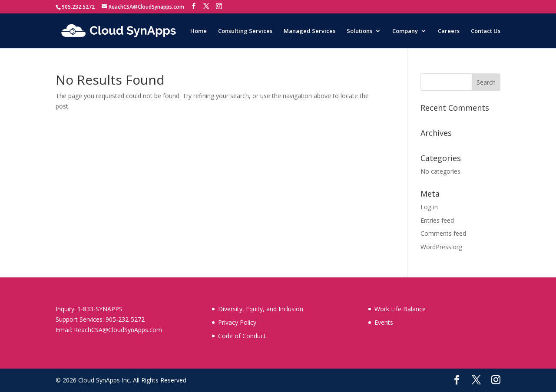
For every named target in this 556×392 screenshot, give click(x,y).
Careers (449, 31)
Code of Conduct (242, 336)
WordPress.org (441, 247)
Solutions (359, 31)
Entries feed (437, 220)
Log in (429, 207)
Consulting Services (245, 31)
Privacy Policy (237, 322)
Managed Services (309, 31)
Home (199, 31)
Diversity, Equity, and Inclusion (261, 309)
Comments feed (443, 233)
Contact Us (486, 31)
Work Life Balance (400, 309)
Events (384, 322)
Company (405, 31)
